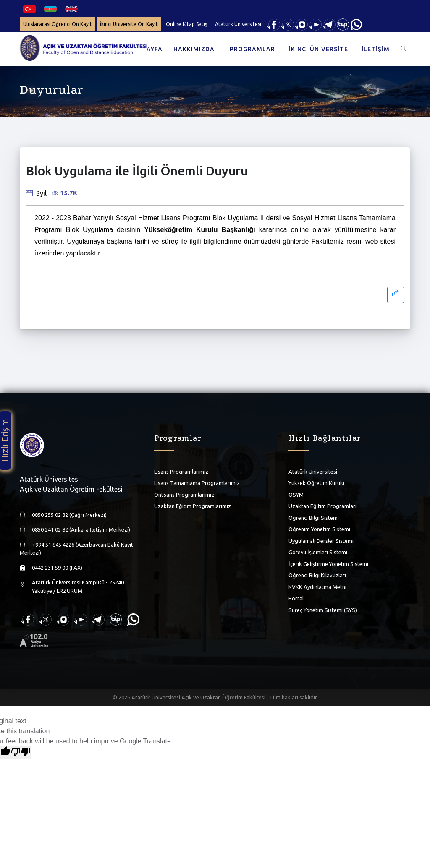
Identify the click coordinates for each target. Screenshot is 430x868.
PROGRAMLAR (252, 49)
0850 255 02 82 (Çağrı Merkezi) (69, 515)
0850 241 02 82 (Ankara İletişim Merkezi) (81, 529)
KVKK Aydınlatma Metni (317, 587)
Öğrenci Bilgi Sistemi (314, 518)
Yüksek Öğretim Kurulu (316, 483)
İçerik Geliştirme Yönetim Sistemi (328, 564)
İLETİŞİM (376, 49)
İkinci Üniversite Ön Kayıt (129, 24)
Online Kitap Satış (186, 24)
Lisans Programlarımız (181, 472)
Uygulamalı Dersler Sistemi (321, 541)
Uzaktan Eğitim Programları (322, 506)
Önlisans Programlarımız (184, 495)
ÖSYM (296, 495)
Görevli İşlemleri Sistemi (318, 552)
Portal (296, 598)
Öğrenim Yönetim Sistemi (319, 529)
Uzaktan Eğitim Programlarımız (193, 506)
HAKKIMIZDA (195, 49)
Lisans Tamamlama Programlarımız (197, 483)
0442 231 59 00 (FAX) (57, 568)
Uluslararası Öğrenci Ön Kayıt (58, 24)
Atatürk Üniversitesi (238, 24)
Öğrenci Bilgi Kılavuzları (317, 575)
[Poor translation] (21, 753)
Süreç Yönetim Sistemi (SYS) (323, 610)
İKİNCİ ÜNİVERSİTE (319, 49)
